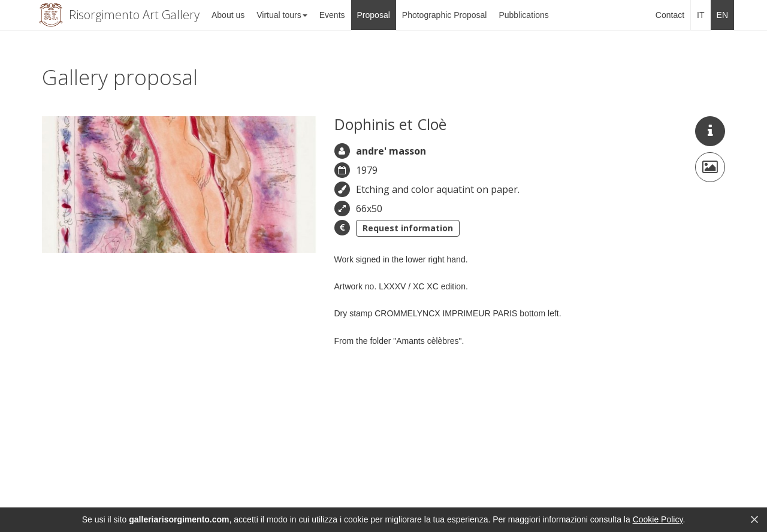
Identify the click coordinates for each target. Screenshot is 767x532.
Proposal (374, 15)
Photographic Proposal (445, 15)
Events (332, 15)
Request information (408, 228)
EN (722, 15)
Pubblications (523, 15)
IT (700, 15)
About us (228, 15)
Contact (670, 15)
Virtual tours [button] (282, 15)
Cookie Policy (658, 519)
